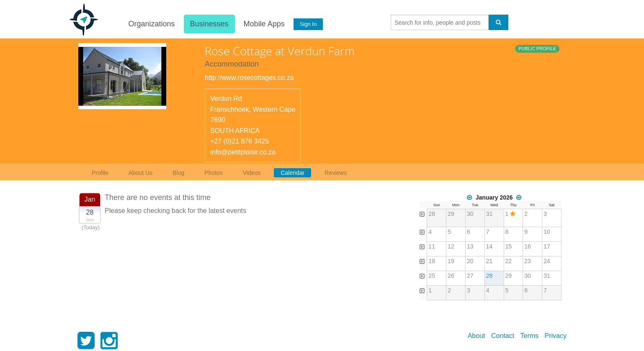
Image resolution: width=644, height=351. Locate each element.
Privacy (556, 336)
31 (489, 214)
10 (547, 232)
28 (432, 214)
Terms (530, 336)
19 (451, 261)
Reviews (336, 173)
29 (451, 214)
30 (470, 214)
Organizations (151, 24)
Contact (503, 336)
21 (489, 261)
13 (470, 246)
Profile (100, 173)
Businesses (209, 24)
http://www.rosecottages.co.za (249, 78)
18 (432, 261)
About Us (141, 173)
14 (489, 246)
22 (509, 261)
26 (451, 276)
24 (547, 261)
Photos (214, 173)
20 (470, 261)
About (477, 336)
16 (528, 246)
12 (451, 246)
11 (432, 246)
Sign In (308, 24)
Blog (178, 173)
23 (528, 261)
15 (509, 246)
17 (547, 246)
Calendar (292, 173)
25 (432, 276)
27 (470, 276)
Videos (252, 173)
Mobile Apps (264, 24)
